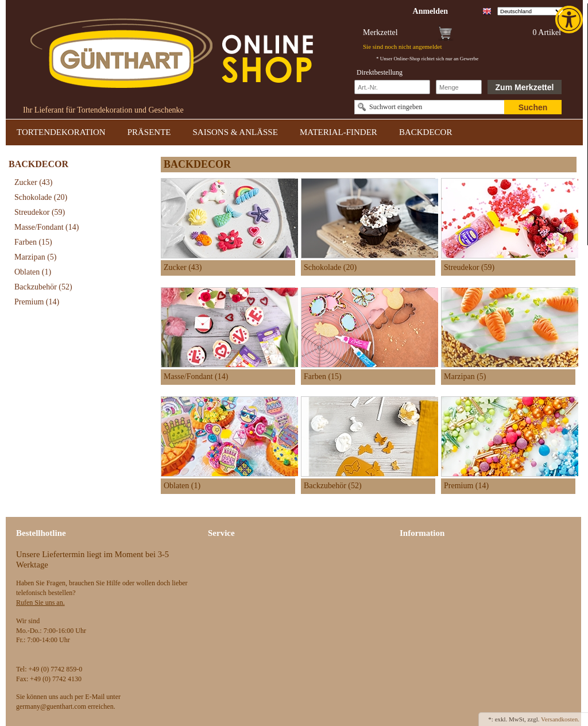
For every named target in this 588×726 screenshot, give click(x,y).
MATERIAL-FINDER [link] (339, 132)
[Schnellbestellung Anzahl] (459, 87)
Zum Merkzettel (525, 87)
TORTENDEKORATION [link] (61, 132)
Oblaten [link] (33, 272)
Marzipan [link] (35, 257)
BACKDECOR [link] (426, 132)
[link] (570, 20)
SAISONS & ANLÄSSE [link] (235, 132)
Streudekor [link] (40, 212)
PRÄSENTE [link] (149, 132)
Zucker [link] (33, 182)
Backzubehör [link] (43, 287)
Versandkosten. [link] (560, 719)
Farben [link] (33, 242)
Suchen (533, 107)
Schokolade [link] (41, 197)
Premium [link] (37, 302)
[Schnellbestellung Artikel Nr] (392, 87)
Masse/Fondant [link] (47, 227)
